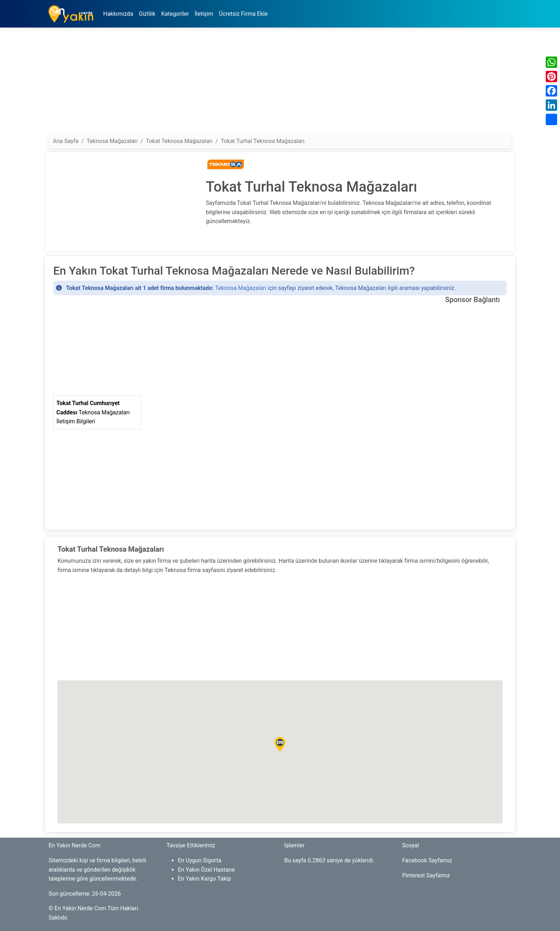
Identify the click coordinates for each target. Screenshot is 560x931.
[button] (280, 744)
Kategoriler (175, 14)
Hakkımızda (118, 14)
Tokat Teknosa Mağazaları (179, 141)
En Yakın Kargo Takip (204, 879)
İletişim (204, 14)
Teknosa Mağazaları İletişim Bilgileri (93, 412)
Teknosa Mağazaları (241, 288)
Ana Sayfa (66, 141)
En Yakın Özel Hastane (206, 870)
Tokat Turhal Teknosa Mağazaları (263, 141)
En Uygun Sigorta (200, 860)
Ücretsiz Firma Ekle (243, 14)
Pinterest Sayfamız (426, 875)
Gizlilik (147, 14)
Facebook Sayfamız (427, 860)
